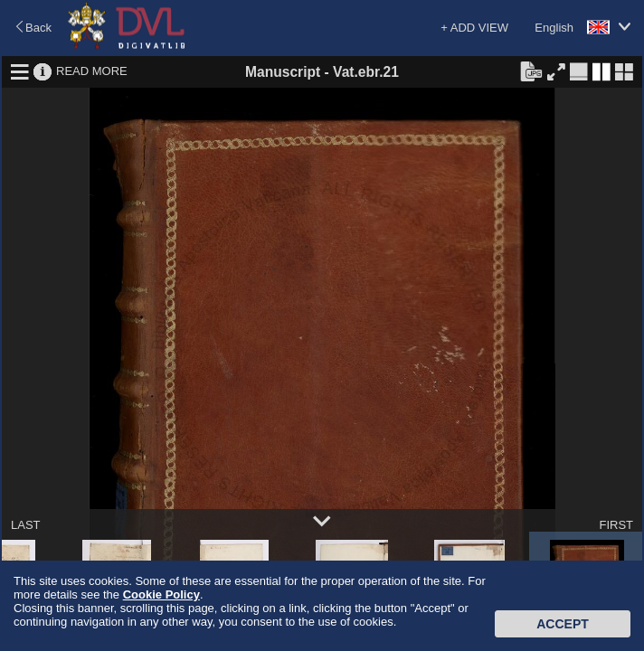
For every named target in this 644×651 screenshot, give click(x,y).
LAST (26, 525)
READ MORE (92, 71)
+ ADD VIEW (474, 28)
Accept (563, 624)
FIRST (616, 525)
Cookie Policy (161, 594)
